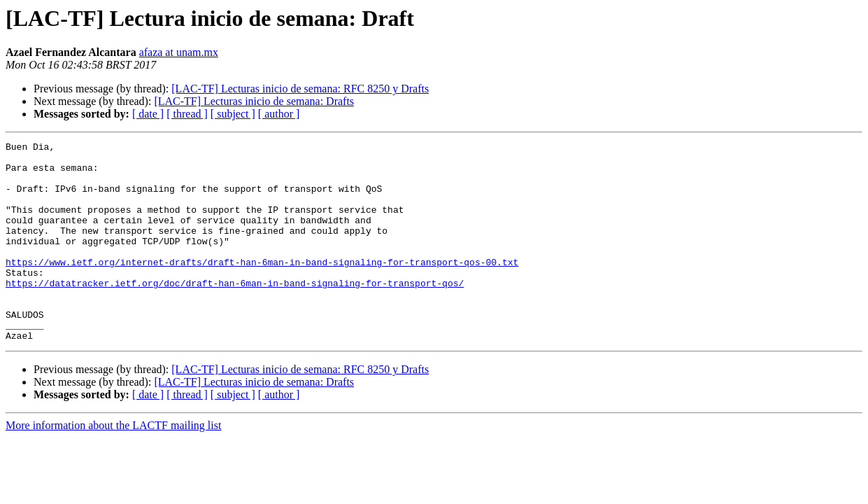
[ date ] (148, 114)
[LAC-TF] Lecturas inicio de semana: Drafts (254, 101)
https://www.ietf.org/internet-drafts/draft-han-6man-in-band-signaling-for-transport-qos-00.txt (262, 287)
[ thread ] (187, 114)
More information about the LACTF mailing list (113, 465)
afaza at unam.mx (179, 52)
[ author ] (279, 114)
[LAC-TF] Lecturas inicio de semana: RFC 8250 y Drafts (300, 89)
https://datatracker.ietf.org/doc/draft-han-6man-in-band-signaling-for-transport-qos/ (235, 312)
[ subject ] (233, 114)
